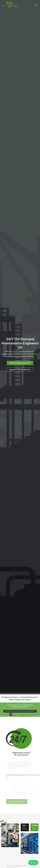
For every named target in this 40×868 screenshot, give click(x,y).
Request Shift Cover (21, 802)
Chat (33, 863)
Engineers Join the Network (20, 370)
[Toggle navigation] (36, 5)
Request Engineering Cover (20, 363)
